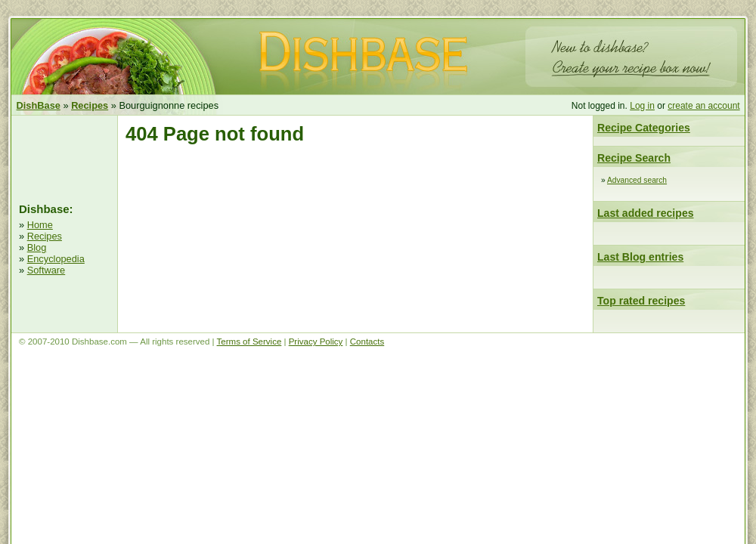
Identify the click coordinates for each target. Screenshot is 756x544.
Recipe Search (634, 158)
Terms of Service (249, 342)
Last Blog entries (640, 257)
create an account (703, 106)
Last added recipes (646, 213)
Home (40, 225)
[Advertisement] (64, 157)
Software (46, 270)
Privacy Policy (316, 342)
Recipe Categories (644, 128)
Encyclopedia (56, 259)
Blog (37, 247)
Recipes (45, 236)
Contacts (367, 342)
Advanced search (637, 180)
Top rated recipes (641, 301)
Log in (642, 106)
